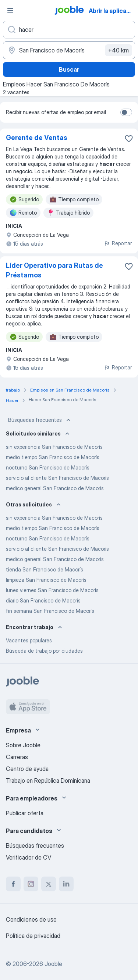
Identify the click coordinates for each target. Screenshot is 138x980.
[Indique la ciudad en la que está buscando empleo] (69, 50)
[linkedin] (66, 884)
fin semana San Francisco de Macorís (50, 611)
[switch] (126, 112)
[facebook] (13, 884)
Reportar (118, 243)
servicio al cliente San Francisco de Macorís (57, 478)
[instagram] (31, 884)
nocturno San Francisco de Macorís (48, 467)
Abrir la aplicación (113, 11)
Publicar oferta (25, 813)
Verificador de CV (29, 857)
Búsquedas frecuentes (40, 420)
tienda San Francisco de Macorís (45, 569)
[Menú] (10, 10)
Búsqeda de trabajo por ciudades (44, 651)
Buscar (69, 69)
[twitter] (49, 884)
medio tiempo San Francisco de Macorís (53, 457)
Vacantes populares (29, 640)
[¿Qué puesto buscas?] (69, 30)
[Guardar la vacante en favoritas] (129, 139)
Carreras (17, 757)
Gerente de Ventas (37, 138)
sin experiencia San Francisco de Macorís (54, 447)
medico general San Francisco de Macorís (55, 488)
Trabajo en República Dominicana (48, 781)
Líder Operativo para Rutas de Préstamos (54, 270)
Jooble (53, 964)
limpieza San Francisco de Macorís (46, 580)
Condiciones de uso (31, 919)
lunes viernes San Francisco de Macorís (52, 590)
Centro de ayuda (27, 769)
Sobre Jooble (23, 745)
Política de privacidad (33, 936)
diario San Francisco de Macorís (43, 600)
